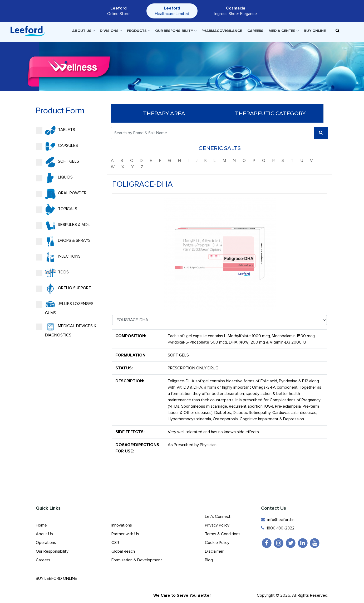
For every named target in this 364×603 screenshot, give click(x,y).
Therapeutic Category (270, 113)
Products (138, 31)
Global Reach (123, 551)
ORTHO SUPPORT (63, 289)
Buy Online (315, 31)
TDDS (52, 273)
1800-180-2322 (278, 528)
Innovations (122, 525)
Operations (46, 543)
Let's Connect (218, 517)
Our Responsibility (176, 31)
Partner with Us (125, 534)
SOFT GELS (57, 162)
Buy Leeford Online (61, 578)
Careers (255, 31)
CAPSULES (57, 146)
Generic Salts (220, 148)
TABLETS (55, 131)
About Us (83, 31)
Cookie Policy (217, 543)
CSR (115, 543)
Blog (209, 560)
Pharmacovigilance (222, 31)
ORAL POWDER (61, 194)
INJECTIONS (58, 257)
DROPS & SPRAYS (63, 241)
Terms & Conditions (223, 534)
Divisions (111, 31)
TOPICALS (56, 210)
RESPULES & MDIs (63, 225)
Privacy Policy (217, 525)
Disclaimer (214, 551)
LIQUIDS (54, 178)
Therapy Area (164, 113)
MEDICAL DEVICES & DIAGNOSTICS (66, 330)
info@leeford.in (278, 520)
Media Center (284, 31)
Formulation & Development (137, 560)
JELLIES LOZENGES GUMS (65, 307)
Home (41, 525)
